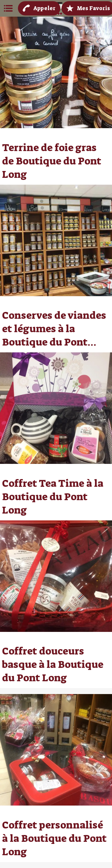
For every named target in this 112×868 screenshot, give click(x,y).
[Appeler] (39, 8)
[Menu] (8, 8)
